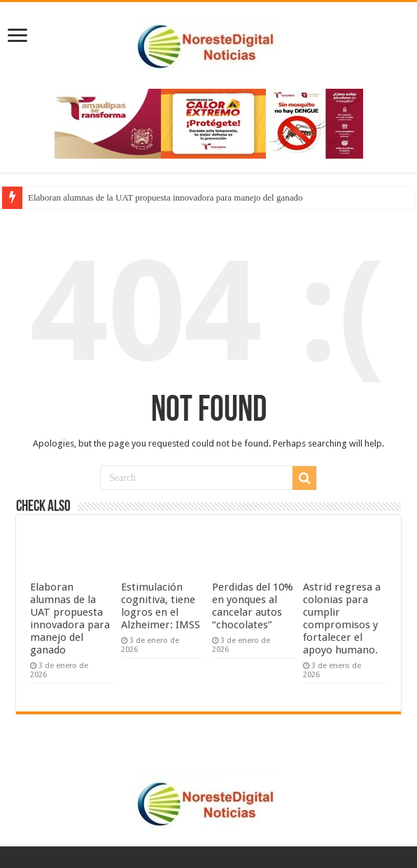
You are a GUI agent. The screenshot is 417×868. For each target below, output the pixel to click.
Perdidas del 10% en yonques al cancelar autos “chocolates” (253, 606)
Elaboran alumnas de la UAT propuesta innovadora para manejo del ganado (165, 197)
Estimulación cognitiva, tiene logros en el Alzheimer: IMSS (161, 606)
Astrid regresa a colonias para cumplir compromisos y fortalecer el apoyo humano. (342, 619)
